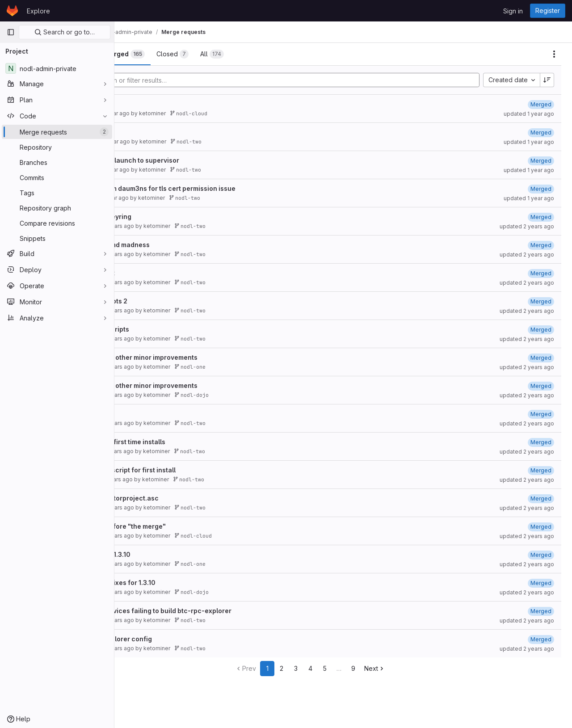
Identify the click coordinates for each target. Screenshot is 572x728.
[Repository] (57, 147)
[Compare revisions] (57, 223)
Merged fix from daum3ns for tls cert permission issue (217, 188)
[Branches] (57, 162)
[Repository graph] (57, 208)
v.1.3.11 (142, 132)
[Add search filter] (320, 80)
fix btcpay (148, 104)
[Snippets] (57, 238)
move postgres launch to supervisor (189, 160)
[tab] (145, 54)
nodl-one (256, 367)
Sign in (513, 11)
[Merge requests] (57, 132)
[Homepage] (12, 11)
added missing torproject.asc (178, 498)
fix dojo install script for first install (187, 470)
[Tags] (57, 193)
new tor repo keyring (165, 217)
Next (408, 668)
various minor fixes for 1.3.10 (177, 583)
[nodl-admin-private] (57, 68)
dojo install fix (154, 414)
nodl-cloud (254, 113)
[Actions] (554, 54)
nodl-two (252, 141)
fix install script (156, 273)
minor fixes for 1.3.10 (164, 554)
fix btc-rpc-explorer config (175, 639)
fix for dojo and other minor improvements (198, 357)
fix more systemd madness (174, 245)
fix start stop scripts (164, 329)
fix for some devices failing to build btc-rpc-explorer (215, 611)
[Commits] (57, 177)
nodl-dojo (257, 395)
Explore (38, 11)
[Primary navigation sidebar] (11, 32)
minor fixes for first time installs (182, 442)
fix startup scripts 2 (163, 301)
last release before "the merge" (182, 526)
